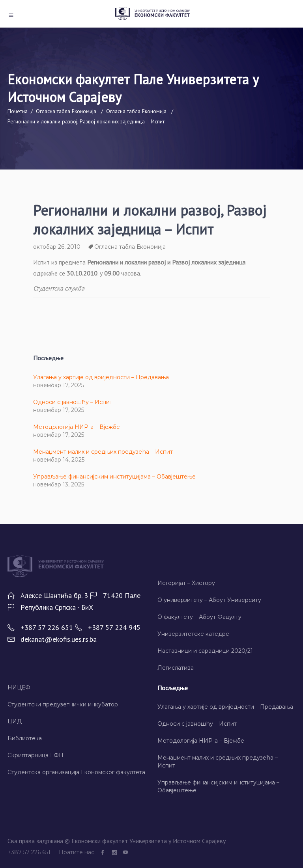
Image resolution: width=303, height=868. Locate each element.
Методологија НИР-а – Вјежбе (77, 427)
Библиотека (25, 738)
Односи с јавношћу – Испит (73, 402)
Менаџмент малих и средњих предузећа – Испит (103, 452)
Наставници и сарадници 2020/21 (205, 651)
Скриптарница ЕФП (36, 755)
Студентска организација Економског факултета (76, 772)
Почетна (18, 111)
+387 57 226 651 (30, 852)
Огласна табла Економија (66, 111)
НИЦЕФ (19, 687)
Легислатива (176, 668)
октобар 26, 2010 (57, 247)
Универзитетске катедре (193, 634)
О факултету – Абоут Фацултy (199, 617)
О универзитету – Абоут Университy (209, 600)
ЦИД (15, 721)
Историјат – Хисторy (186, 583)
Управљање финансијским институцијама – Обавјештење (114, 477)
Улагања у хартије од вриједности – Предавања (101, 377)
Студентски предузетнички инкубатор (63, 704)
